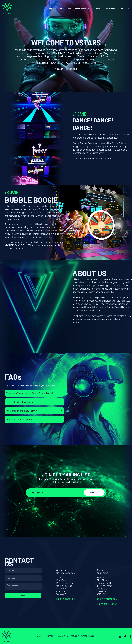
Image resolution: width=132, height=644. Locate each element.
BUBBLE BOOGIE (66, 8)
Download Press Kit (107, 604)
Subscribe (94, 492)
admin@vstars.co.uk (108, 599)
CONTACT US (124, 8)
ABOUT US (52, 8)
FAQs (98, 8)
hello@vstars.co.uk (66, 599)
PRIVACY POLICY (110, 8)
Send (23, 595)
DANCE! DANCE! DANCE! (84, 8)
